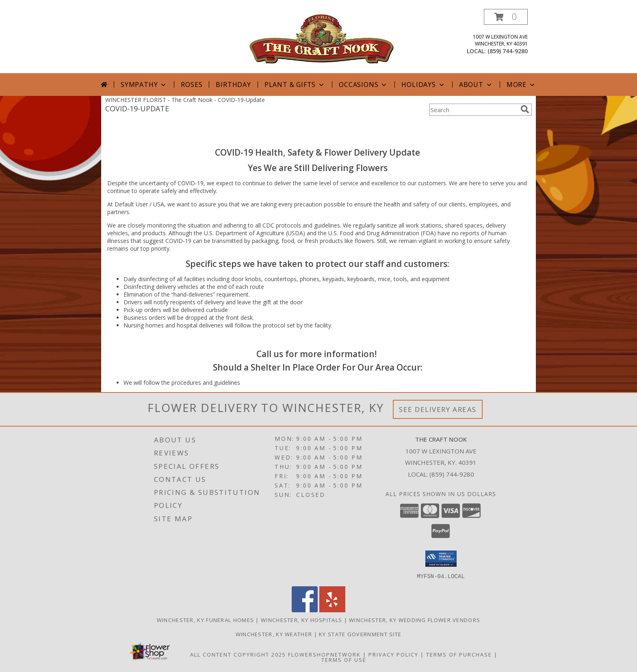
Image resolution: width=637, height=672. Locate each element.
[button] (506, 17)
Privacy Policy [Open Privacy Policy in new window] (393, 654)
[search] (525, 109)
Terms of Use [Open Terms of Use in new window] (344, 659)
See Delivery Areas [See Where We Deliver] (438, 409)
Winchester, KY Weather (274, 634)
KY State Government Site (360, 634)
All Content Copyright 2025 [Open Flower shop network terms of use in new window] (238, 654)
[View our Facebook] (305, 610)
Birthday (233, 85)
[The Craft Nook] (322, 38)
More (521, 85)
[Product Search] (473, 110)
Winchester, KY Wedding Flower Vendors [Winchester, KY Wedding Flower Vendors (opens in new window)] (415, 620)
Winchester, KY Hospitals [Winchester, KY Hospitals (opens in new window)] (301, 620)
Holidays (423, 85)
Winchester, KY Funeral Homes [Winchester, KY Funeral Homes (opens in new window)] (205, 620)
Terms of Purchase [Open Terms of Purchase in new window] (459, 654)
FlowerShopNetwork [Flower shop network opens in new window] (324, 654)
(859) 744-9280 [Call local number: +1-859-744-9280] (508, 51)
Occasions (363, 85)
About (476, 85)
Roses (192, 85)
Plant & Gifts (295, 85)
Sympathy (144, 85)
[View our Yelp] (332, 610)
